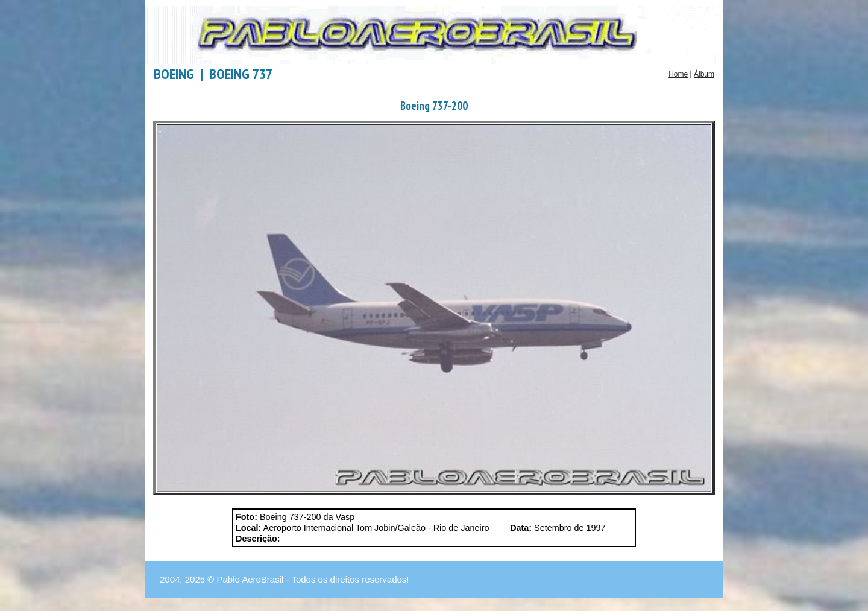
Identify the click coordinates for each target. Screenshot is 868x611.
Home (678, 74)
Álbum (704, 74)
